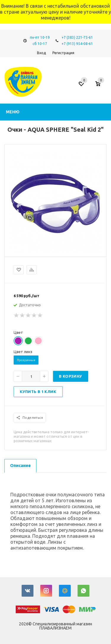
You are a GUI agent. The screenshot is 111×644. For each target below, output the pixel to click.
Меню (13, 112)
